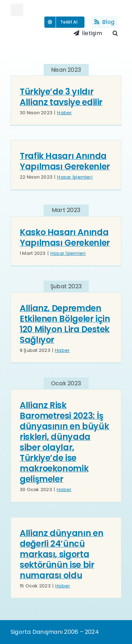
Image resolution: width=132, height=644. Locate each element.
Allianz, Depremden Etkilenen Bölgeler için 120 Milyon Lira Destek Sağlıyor (65, 324)
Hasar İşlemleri (75, 177)
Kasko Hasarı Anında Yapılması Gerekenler (65, 237)
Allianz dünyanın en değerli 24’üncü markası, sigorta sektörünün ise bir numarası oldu (61, 554)
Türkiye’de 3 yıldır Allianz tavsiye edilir (61, 97)
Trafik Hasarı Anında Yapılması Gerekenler (65, 161)
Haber (64, 113)
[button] (117, 33)
